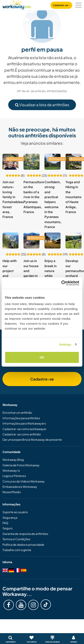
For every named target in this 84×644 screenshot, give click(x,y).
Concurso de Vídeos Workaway (24, 481)
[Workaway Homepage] (17, 4)
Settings (65, 344)
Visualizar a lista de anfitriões (42, 105)
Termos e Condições (16, 539)
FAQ (5, 523)
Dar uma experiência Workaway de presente (32, 440)
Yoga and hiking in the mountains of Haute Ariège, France (73, 197)
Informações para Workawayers (24, 423)
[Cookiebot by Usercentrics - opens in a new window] (61, 283)
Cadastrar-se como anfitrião (22, 434)
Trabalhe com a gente (17, 550)
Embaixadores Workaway (20, 487)
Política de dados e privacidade (23, 545)
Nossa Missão (12, 492)
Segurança (10, 517)
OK (42, 357)
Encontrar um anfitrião (17, 412)
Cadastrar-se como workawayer (24, 429)
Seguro (8, 528)
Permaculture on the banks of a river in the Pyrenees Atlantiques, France (34, 197)
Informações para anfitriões (21, 418)
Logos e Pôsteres (14, 476)
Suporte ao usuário (15, 512)
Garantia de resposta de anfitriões (25, 534)
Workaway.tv (11, 470)
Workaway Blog (13, 460)
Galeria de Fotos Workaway (21, 465)
